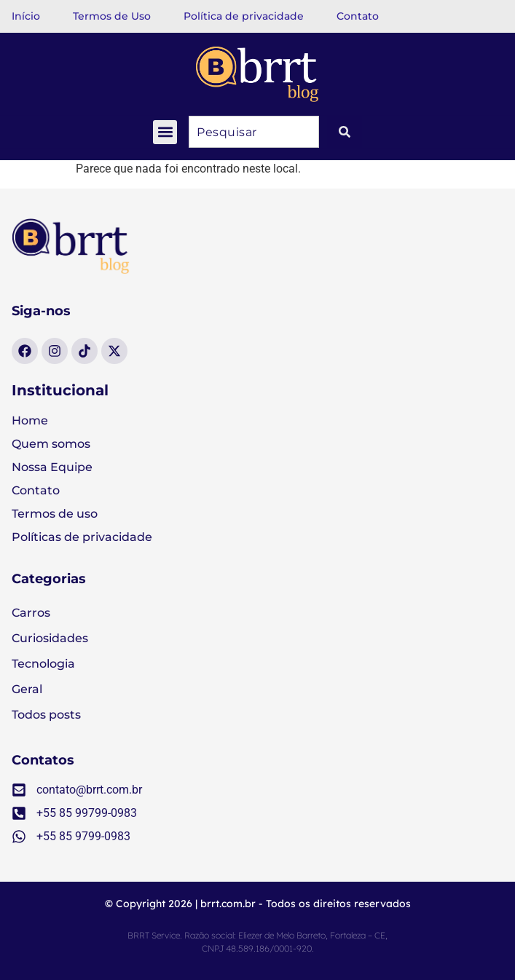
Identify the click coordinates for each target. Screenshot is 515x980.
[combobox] (254, 132)
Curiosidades (50, 638)
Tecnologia (43, 664)
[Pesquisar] (345, 132)
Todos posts (46, 715)
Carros (31, 613)
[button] (165, 132)
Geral (27, 689)
